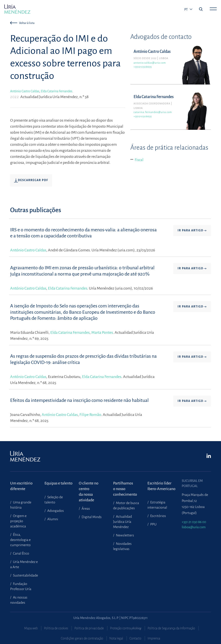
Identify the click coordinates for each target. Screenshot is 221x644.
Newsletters (125, 535)
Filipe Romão (90, 415)
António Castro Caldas (25, 91)
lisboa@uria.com (194, 527)
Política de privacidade (89, 628)
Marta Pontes (102, 332)
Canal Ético (21, 553)
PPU (153, 524)
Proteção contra (126, 628)
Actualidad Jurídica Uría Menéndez (122, 522)
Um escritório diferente (21, 486)
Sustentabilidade (25, 575)
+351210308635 (143, 67)
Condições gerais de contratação (82, 638)
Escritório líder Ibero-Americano (161, 486)
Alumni (52, 519)
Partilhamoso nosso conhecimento (125, 486)
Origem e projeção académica (18, 521)
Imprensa (154, 638)
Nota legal (116, 638)
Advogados (55, 511)
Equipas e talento (58, 483)
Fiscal (139, 160)
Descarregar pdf (31, 180)
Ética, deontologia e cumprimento (20, 540)
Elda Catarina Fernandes (57, 91)
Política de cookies (56, 628)
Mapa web (31, 628)
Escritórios (158, 516)
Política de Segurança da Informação (171, 628)
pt (186, 9)
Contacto (135, 638)
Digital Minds (91, 517)
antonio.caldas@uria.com (150, 63)
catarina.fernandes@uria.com (153, 112)
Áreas (85, 509)
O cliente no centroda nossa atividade (89, 486)
